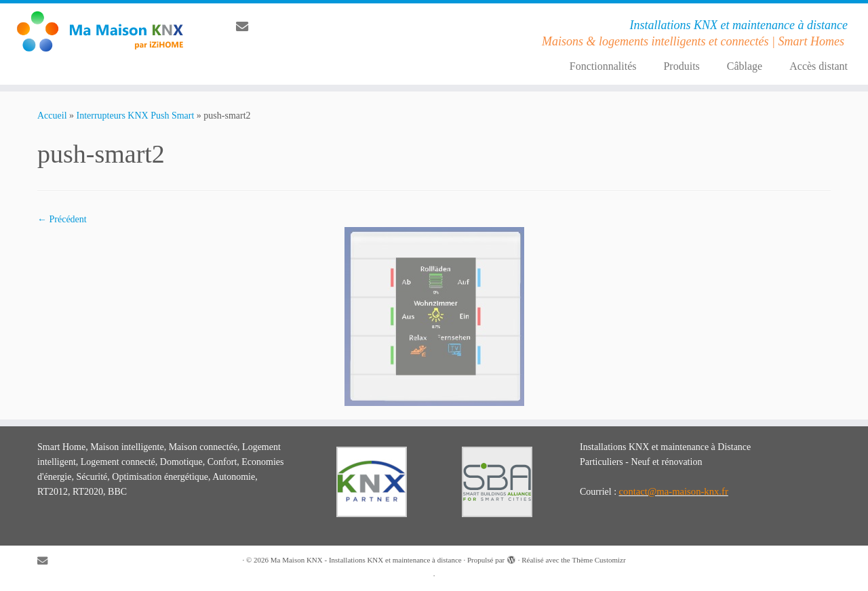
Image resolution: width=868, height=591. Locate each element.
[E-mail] (246, 27)
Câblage (745, 66)
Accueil (52, 116)
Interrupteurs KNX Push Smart (136, 116)
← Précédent (62, 219)
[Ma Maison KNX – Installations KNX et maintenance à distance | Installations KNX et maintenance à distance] (100, 32)
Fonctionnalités (603, 66)
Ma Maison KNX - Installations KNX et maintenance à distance (366, 560)
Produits (681, 66)
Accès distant (818, 66)
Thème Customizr (598, 560)
